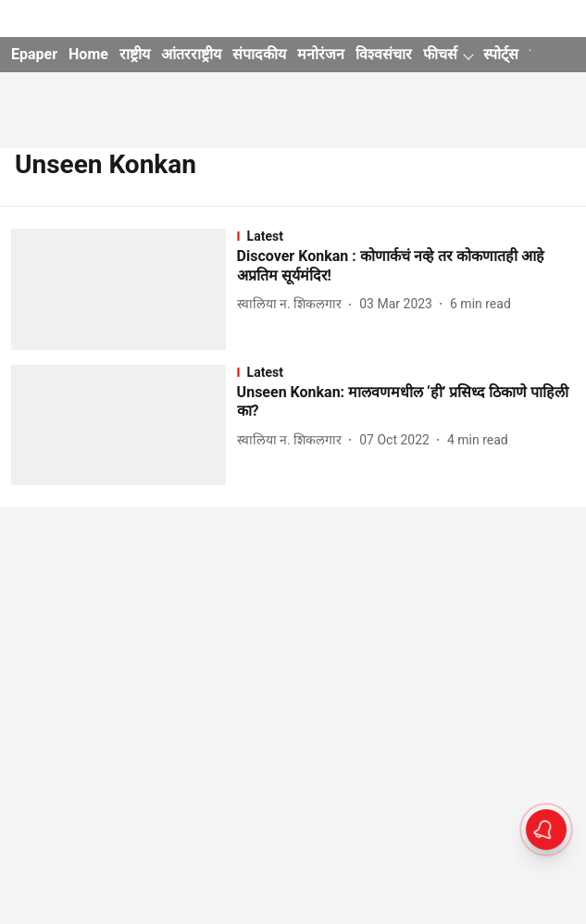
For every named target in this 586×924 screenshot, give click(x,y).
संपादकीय (259, 54)
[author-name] (293, 304)
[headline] (406, 267)
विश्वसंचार (384, 54)
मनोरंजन (321, 54)
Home (88, 54)
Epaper (34, 54)
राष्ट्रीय (135, 54)
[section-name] (406, 236)
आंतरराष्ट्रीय (191, 54)
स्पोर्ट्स (501, 54)
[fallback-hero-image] (124, 289)
